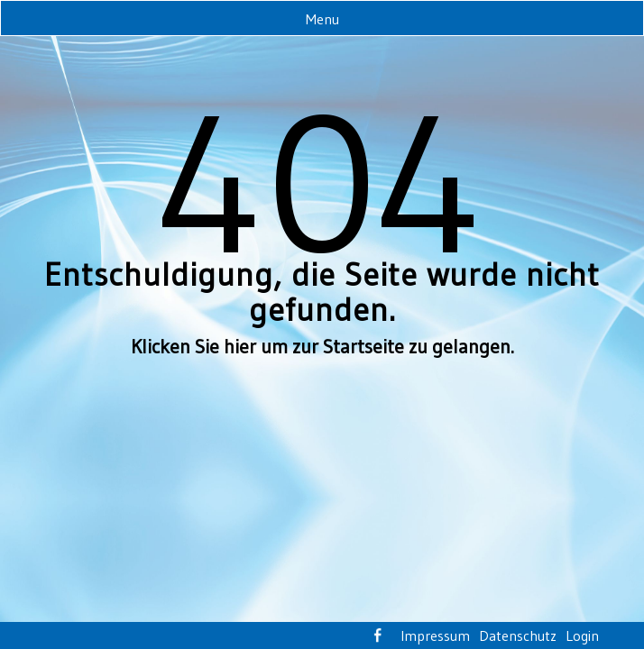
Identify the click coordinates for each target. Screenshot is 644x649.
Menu (322, 19)
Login (582, 635)
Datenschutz (518, 635)
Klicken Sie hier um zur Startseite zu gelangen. (322, 347)
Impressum (435, 635)
